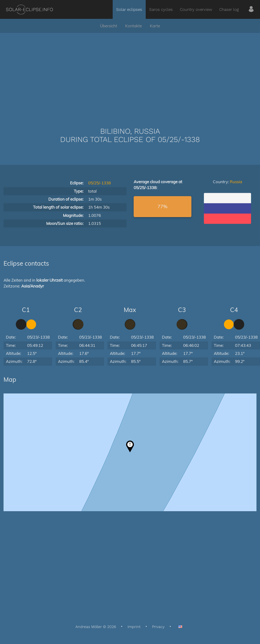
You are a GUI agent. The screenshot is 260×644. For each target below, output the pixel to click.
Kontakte (134, 26)
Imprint (134, 627)
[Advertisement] (130, 73)
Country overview (196, 9)
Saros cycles (161, 9)
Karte (155, 26)
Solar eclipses (129, 9)
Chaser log (229, 9)
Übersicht (109, 26)
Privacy (158, 627)
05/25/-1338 (99, 183)
